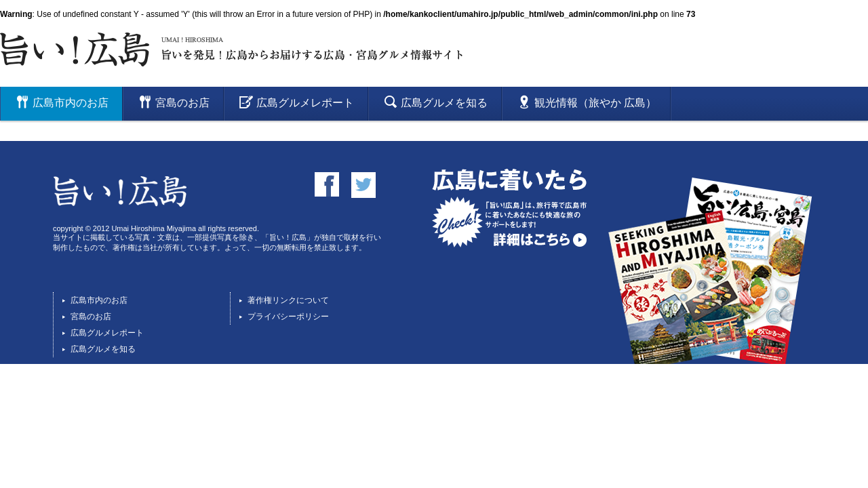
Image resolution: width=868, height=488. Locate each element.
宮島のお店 (91, 317)
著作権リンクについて (288, 300)
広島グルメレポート (107, 333)
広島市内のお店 (99, 300)
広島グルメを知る (103, 349)
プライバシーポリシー (288, 317)
